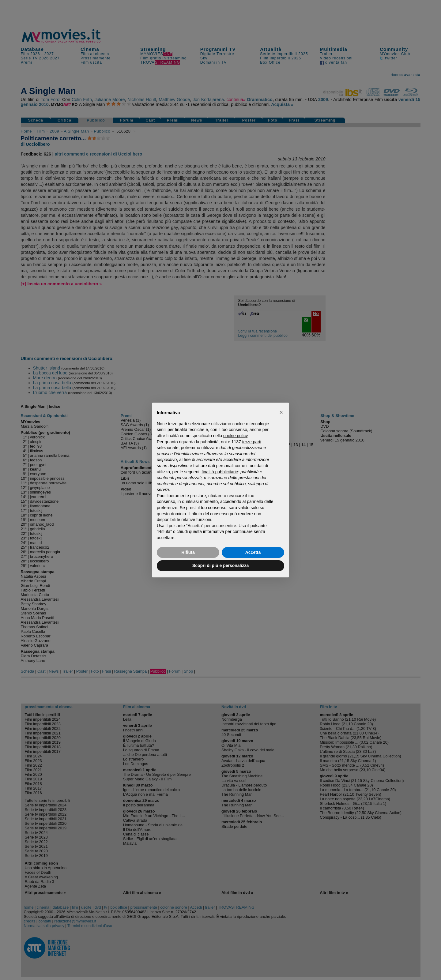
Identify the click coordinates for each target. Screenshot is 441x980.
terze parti (252, 442)
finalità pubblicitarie (220, 472)
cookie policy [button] (235, 436)
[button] (281, 412)
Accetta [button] (253, 552)
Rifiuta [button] (188, 552)
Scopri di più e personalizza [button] (221, 565)
